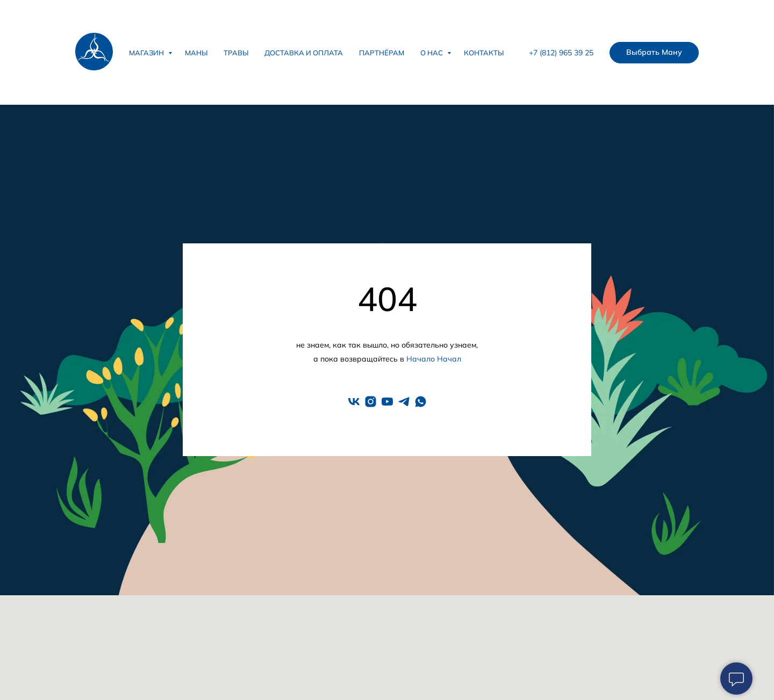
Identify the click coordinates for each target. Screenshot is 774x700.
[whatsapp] (421, 402)
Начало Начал (434, 359)
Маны (196, 53)
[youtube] (387, 402)
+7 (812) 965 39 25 (561, 53)
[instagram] (371, 402)
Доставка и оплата (304, 53)
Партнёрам (382, 53)
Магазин (147, 53)
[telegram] (404, 402)
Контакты (484, 53)
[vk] (354, 402)
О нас (432, 53)
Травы (236, 53)
